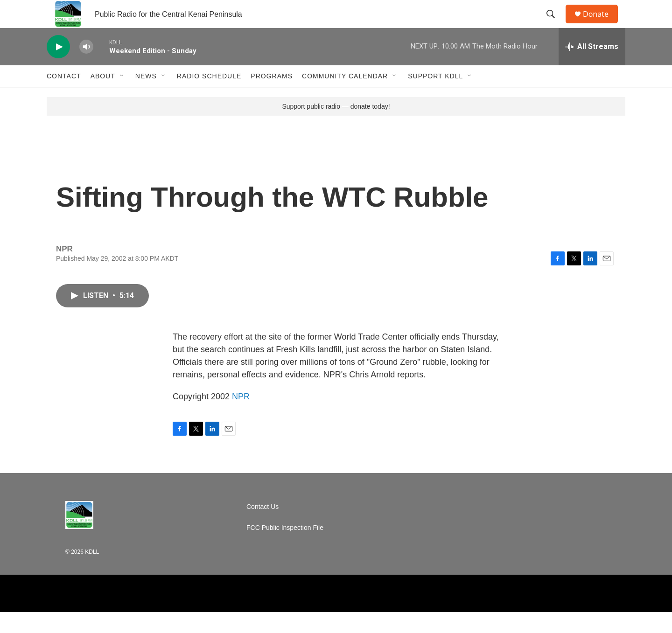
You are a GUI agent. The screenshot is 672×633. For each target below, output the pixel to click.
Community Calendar (345, 97)
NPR (241, 417)
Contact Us (262, 528)
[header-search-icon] (555, 25)
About (103, 97)
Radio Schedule (209, 97)
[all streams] (592, 68)
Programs (272, 97)
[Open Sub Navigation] (122, 97)
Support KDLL (435, 97)
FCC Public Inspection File (285, 549)
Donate (602, 24)
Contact (64, 97)
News (146, 97)
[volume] (86, 68)
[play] (58, 68)
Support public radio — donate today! (336, 127)
